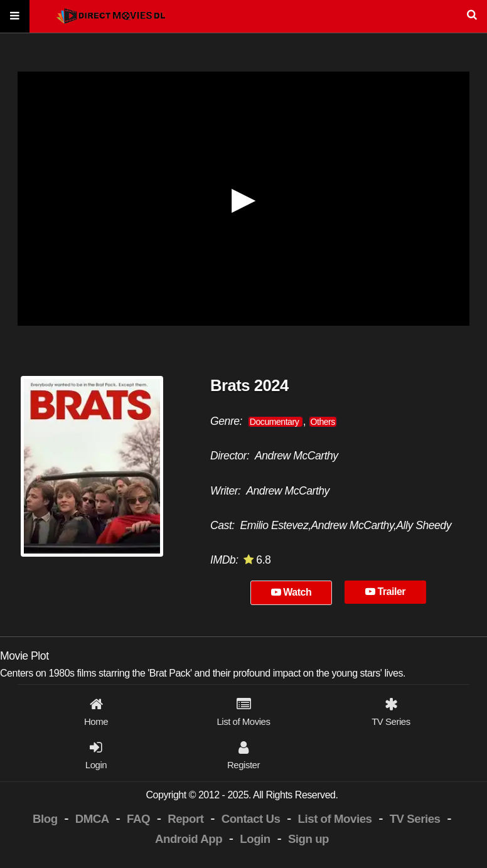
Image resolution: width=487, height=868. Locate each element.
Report (185, 819)
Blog (45, 819)
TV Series (415, 819)
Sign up (308, 839)
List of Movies (335, 819)
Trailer (385, 592)
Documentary (276, 422)
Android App (189, 839)
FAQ (138, 819)
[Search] (243, 17)
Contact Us (251, 819)
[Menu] (15, 17)
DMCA (92, 819)
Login (255, 839)
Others (323, 422)
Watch (292, 592)
